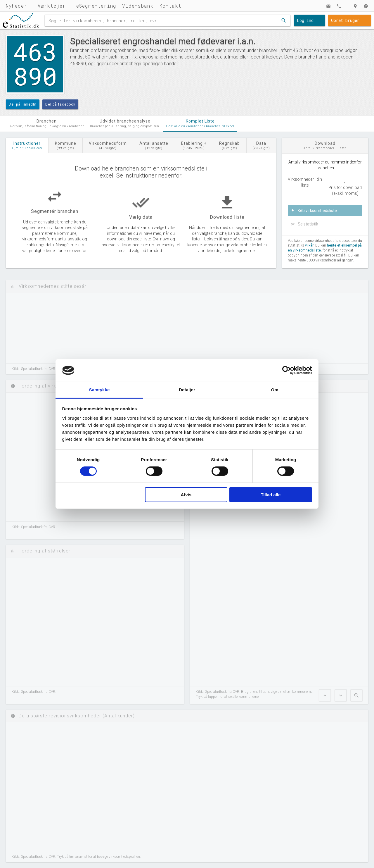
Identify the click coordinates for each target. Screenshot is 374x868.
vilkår (309, 245)
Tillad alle (271, 495)
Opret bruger (345, 20)
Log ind (305, 20)
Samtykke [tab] (99, 390)
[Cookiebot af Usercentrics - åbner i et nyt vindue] (286, 370)
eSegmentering (96, 6)
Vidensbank (138, 6)
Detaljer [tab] (187, 390)
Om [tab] (275, 390)
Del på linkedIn (23, 104)
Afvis (186, 495)
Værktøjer (52, 6)
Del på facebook (60, 104)
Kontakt (170, 6)
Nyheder (17, 6)
